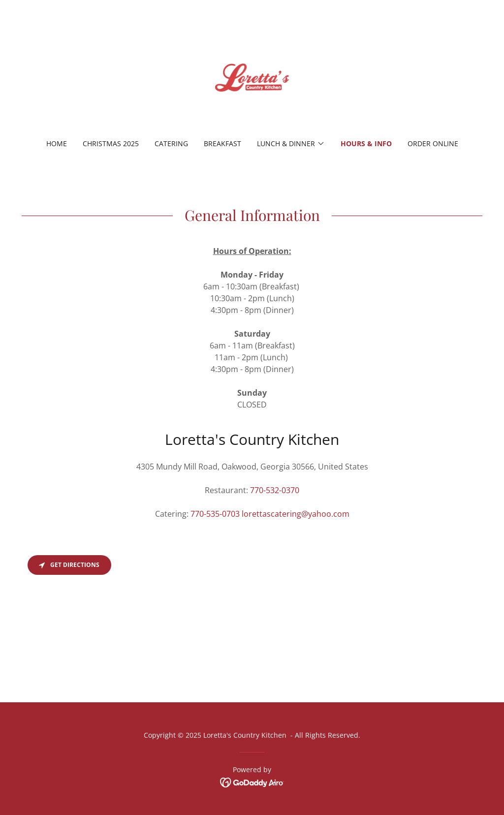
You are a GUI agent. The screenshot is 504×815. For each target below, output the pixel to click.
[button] (291, 144)
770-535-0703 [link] (215, 514)
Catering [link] (171, 143)
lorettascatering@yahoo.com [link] (296, 514)
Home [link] (57, 143)
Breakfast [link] (222, 143)
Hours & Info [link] (366, 143)
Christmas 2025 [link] (111, 143)
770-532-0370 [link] (275, 490)
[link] (252, 76)
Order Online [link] (433, 143)
